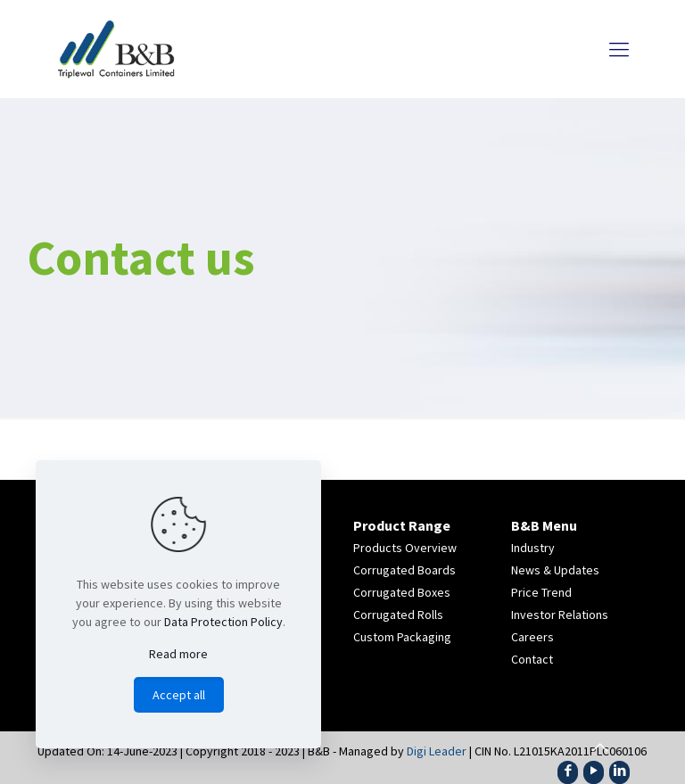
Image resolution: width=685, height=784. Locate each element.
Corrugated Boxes (402, 592)
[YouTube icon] (594, 770)
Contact (532, 659)
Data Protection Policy (223, 622)
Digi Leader (437, 751)
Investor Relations (560, 615)
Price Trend (541, 592)
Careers (532, 637)
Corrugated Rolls (398, 615)
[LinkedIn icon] (619, 770)
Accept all (179, 695)
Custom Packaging (402, 637)
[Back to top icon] (599, 747)
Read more (178, 654)
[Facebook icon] (568, 770)
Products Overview (405, 548)
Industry (533, 548)
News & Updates (555, 570)
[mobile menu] (619, 49)
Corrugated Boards (404, 570)
